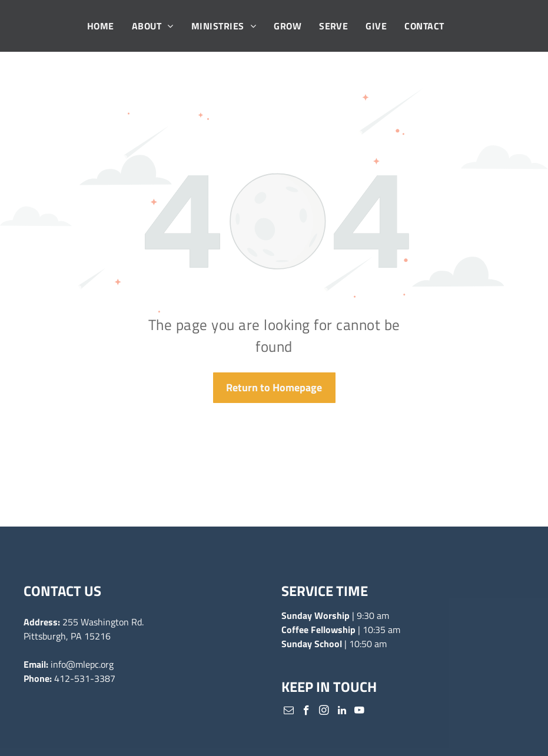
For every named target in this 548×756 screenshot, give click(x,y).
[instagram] (324, 712)
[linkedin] (342, 712)
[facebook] (306, 712)
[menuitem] (101, 26)
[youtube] (359, 712)
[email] (289, 712)
